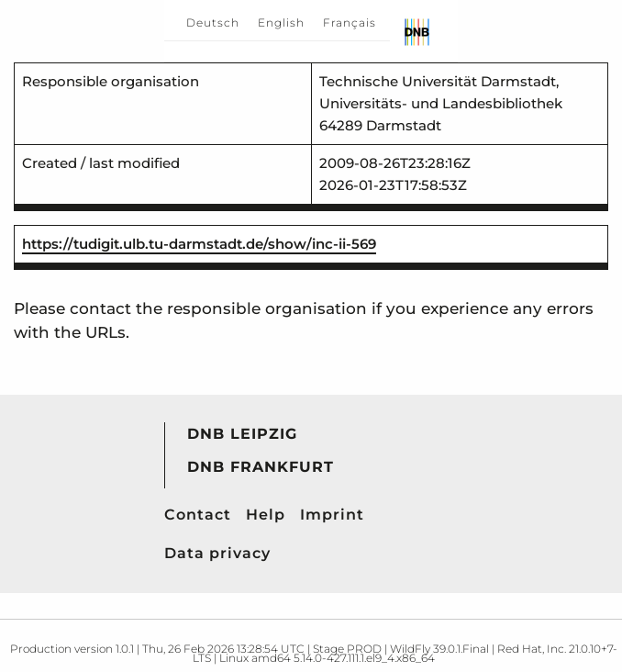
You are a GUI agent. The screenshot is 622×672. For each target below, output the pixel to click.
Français (350, 22)
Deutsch (213, 22)
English (281, 22)
